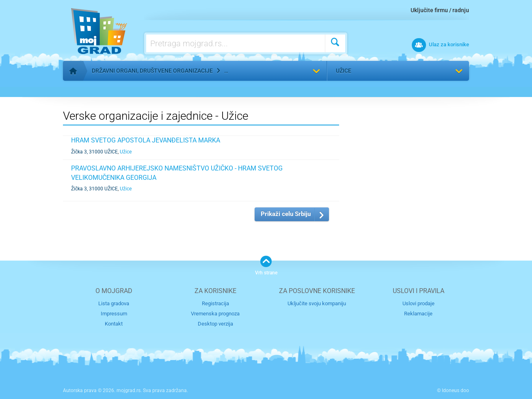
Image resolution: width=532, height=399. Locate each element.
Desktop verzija (215, 324)
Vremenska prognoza (215, 314)
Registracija (215, 303)
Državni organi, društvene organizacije (152, 71)
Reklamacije (418, 314)
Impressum (114, 314)
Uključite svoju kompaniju (317, 303)
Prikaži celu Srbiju (286, 214)
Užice (344, 71)
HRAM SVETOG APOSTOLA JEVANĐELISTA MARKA (146, 140)
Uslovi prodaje (418, 303)
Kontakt (114, 324)
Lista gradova (114, 303)
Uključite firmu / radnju (440, 10)
